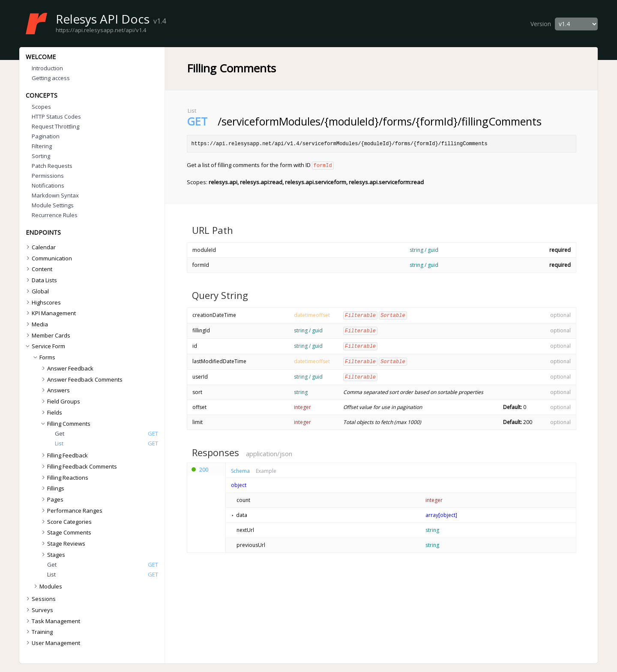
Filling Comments (65, 424)
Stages (52, 555)
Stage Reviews (62, 544)
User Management (52, 643)
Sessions (40, 599)
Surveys (39, 610)
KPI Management (50, 313)
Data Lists (40, 280)
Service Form (45, 346)
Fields (51, 412)
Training (38, 632)
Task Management (52, 621)
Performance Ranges (71, 511)
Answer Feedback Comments (81, 379)
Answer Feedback (66, 368)
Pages (51, 499)
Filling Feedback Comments (78, 466)
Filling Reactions (64, 478)
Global (36, 291)
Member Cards (47, 335)
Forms (44, 357)
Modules (47, 586)
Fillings (52, 488)
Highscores (42, 302)
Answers (55, 390)
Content (38, 269)
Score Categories (66, 522)
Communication (48, 258)
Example (266, 469)
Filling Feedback (64, 455)
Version (541, 24)
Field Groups (60, 401)
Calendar (40, 247)
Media (36, 324)
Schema (240, 469)
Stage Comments (65, 532)
